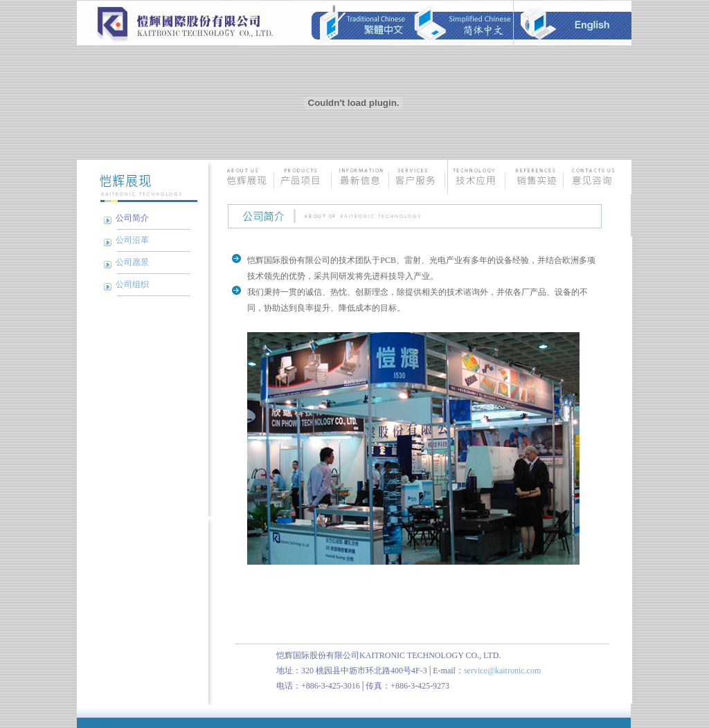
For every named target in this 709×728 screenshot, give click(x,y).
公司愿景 (132, 262)
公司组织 (132, 284)
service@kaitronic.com (502, 671)
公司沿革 (132, 240)
